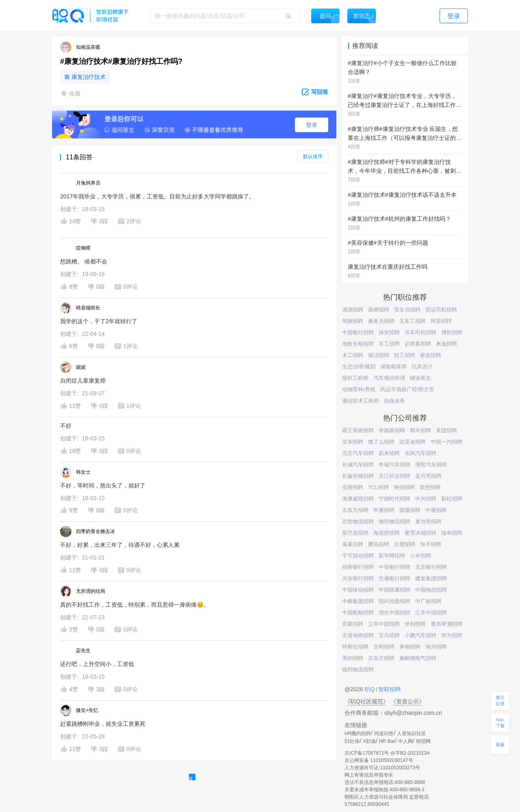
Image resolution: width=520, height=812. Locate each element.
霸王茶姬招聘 (358, 430)
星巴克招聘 (355, 533)
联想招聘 (430, 487)
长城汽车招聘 (358, 465)
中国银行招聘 (358, 332)
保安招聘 (389, 332)
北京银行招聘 (431, 567)
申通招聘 (384, 510)
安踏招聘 (353, 487)
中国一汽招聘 (446, 442)
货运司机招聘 (441, 310)
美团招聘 (446, 430)
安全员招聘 (407, 310)
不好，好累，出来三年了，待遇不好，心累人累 (120, 545)
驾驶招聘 (353, 321)
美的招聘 (353, 658)
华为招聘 (452, 635)
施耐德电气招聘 (418, 658)
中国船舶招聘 (358, 613)
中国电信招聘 (431, 590)
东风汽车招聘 (420, 453)
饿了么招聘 (381, 442)
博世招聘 (452, 332)
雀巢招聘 (353, 544)
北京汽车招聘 (358, 453)
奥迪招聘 (446, 344)
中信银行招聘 (394, 567)
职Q (370, 689)
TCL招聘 (378, 487)
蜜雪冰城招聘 (420, 533)
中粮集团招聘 (358, 601)
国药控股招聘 (394, 601)
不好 (66, 426)
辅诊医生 (420, 378)
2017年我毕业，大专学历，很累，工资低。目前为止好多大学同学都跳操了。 (157, 196)
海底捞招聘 (387, 533)
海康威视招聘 (358, 499)
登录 (312, 125)
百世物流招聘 (358, 521)
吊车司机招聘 (420, 332)
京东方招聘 (355, 510)
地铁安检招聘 (358, 344)
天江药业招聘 (394, 476)
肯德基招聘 (392, 430)
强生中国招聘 (394, 613)
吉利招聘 (384, 647)
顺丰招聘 (420, 430)
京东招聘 (353, 442)
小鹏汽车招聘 (420, 635)
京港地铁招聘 (358, 635)
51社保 (352, 741)
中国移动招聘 (358, 590)
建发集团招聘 (431, 578)
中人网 (405, 741)
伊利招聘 (415, 624)
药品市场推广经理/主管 (407, 389)
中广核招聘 (428, 601)
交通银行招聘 (394, 578)
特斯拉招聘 (355, 647)
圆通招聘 (410, 510)
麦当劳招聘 (428, 521)
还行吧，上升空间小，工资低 (97, 664)
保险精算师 (393, 367)
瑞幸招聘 (452, 533)
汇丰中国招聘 (431, 613)
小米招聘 (420, 556)
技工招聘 (405, 355)
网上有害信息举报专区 (369, 775)
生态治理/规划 (359, 367)
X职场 (369, 741)
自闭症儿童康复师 (83, 381)
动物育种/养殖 (359, 389)
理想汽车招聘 (431, 465)
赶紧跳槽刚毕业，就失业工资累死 (103, 724)
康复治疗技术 (89, 77)
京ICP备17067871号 (367, 753)
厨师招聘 (379, 310)
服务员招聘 (381, 321)
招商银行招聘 (358, 567)
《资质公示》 (407, 701)
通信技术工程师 (361, 401)
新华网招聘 (392, 556)
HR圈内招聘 (358, 734)
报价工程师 (355, 378)
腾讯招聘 (379, 544)
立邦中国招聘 (384, 624)
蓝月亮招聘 (428, 476)
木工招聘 (353, 355)
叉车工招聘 (413, 321)
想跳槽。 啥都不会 (84, 261)
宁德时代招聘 (394, 499)
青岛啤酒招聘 (446, 624)
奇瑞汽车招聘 (394, 465)
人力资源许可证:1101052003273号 (382, 768)
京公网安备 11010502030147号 (379, 760)
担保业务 (394, 401)
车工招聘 (389, 344)
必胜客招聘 (418, 344)
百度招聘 (405, 544)
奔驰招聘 (410, 647)
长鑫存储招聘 (358, 476)
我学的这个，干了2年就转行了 (99, 321)
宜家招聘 (353, 624)
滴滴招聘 (353, 310)
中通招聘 (436, 510)
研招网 (423, 741)
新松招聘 (452, 499)
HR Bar (387, 741)
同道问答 (384, 734)
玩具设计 (422, 367)
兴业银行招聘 (358, 578)
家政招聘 (431, 355)
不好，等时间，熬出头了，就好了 (103, 485)
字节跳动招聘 (358, 556)
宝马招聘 (389, 635)
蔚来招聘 (389, 453)
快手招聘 (431, 544)
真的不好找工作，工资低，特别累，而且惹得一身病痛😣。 (135, 605)
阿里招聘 (441, 321)
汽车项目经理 (389, 378)
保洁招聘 (379, 355)
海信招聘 (404, 487)
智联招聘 (389, 689)
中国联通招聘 (394, 590)
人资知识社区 (412, 734)
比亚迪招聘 (413, 442)
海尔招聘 (436, 647)
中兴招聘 (426, 499)
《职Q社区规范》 (367, 701)
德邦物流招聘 (394, 521)
